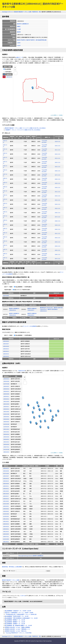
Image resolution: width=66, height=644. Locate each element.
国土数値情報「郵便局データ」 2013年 (15, 620)
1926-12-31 (57, 171)
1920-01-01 (57, 141)
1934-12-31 (57, 204)
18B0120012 (6, 519)
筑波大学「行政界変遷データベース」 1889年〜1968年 (19, 613)
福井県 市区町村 (21, 40)
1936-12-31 (57, 213)
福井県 (19, 32)
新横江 (19, 26)
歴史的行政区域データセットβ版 (23, 12)
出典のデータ (19, 57)
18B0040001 (6, 506)
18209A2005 (6, 516)
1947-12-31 (57, 259)
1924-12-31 (57, 162)
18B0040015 (6, 351)
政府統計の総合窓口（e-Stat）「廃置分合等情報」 (18, 627)
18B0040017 (6, 496)
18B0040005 (6, 534)
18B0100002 (6, 501)
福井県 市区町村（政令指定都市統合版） (37, 40)
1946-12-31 (57, 254)
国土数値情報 (7, 69)
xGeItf (19, 45)
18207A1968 (6, 296)
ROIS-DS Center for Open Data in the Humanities (39, 641)
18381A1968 (6, 504)
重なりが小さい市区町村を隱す (21, 290)
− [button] (15, 70)
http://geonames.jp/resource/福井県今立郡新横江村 (31, 556)
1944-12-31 (57, 246)
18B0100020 (6, 494)
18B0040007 (6, 344)
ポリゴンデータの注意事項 (29, 326)
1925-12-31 (57, 167)
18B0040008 (6, 346)
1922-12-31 (57, 154)
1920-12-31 (57, 146)
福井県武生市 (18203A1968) (46, 308)
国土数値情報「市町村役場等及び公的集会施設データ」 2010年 (21, 618)
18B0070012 (6, 536)
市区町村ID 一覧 (36, 12)
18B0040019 (6, 356)
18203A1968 (6, 514)
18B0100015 (6, 542)
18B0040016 (6, 524)
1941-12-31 (57, 233)
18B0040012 (6, 489)
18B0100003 (6, 491)
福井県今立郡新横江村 (23, 24)
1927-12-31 (57, 175)
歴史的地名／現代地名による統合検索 (12, 567)
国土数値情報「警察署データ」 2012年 (15, 622)
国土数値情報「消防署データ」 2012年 (15, 624)
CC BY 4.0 (23, 596)
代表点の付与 (22, 371)
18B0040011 (6, 486)
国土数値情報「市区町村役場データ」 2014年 (17, 616)
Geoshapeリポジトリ (8, 12)
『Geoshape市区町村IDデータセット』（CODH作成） (19, 633)
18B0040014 (6, 349)
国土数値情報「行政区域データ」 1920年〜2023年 (18, 611)
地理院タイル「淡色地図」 (58, 115)
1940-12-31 (57, 229)
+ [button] (15, 67)
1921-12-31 (57, 150)
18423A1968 (6, 539)
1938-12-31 (57, 221)
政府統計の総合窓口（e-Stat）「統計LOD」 (16, 631)
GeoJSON (44, 142)
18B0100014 (6, 531)
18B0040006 (6, 341)
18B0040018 (6, 354)
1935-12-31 (57, 208)
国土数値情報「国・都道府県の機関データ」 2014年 (18, 625)
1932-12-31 (57, 196)
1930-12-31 (57, 187)
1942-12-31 (57, 238)
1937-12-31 (57, 217)
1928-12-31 (57, 179)
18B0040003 (6, 511)
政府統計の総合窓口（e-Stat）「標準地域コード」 (18, 629)
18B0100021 (6, 521)
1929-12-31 (57, 183)
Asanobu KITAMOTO (20, 641)
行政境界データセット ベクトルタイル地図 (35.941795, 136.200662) (23, 130)
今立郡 (19, 29)
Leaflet (52, 115)
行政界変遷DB (8, 72)
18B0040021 (6, 529)
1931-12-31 (57, 192)
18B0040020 (6, 526)
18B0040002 (6, 509)
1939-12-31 (57, 225)
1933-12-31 (57, 200)
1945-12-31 (57, 250)
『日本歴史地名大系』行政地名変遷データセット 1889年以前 (21, 614)
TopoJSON (44, 141)
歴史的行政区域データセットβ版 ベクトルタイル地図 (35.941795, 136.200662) (25, 128)
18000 (19, 43)
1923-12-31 (57, 158)
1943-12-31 (57, 242)
